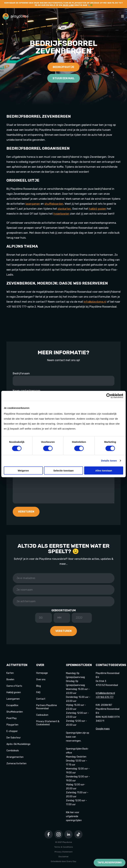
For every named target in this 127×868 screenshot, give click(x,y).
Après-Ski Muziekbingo (18, 744)
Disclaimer (64, 857)
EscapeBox (12, 705)
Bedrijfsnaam (21, 373)
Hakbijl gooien (14, 692)
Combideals (13, 751)
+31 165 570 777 (105, 697)
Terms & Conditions (64, 847)
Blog (39, 686)
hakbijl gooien (98, 209)
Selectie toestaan (64, 470)
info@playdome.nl (95, 302)
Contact (41, 699)
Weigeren (23, 470)
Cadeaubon (42, 715)
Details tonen (109, 461)
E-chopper (12, 731)
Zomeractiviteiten (16, 764)
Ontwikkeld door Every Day (63, 861)
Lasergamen (13, 699)
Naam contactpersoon (27, 391)
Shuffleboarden (15, 712)
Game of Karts (14, 686)
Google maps (103, 729)
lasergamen (33, 204)
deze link (68, 5)
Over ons (41, 680)
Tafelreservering (110, 863)
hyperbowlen (61, 214)
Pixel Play (12, 718)
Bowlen (10, 680)
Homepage (42, 673)
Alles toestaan (104, 470)
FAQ (38, 692)
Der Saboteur (14, 738)
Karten (10, 673)
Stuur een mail (64, 78)
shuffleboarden (54, 204)
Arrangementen (15, 757)
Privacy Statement (63, 852)
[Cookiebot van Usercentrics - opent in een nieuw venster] (109, 396)
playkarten (64, 209)
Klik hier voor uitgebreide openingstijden (74, 816)
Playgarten (12, 725)
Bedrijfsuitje (63, 67)
